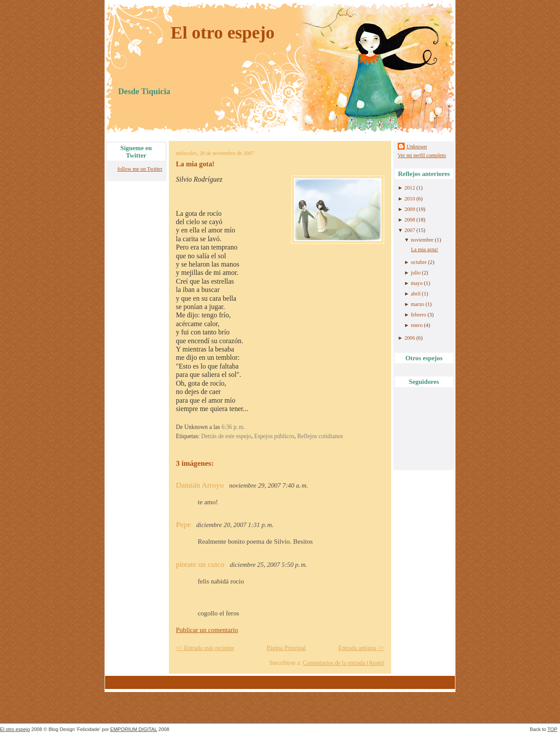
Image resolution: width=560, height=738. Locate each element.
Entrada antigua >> (361, 648)
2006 (409, 338)
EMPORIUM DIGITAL (134, 729)
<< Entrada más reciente (205, 648)
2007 (409, 230)
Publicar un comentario (207, 630)
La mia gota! (195, 164)
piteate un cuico (200, 564)
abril (416, 294)
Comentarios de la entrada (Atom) (343, 663)
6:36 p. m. (233, 427)
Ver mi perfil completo (422, 155)
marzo (417, 304)
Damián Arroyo (200, 485)
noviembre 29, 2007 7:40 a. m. (269, 485)
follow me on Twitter (140, 169)
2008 (409, 220)
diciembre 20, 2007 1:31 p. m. (235, 525)
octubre (419, 262)
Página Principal (286, 648)
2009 (409, 209)
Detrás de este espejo (226, 436)
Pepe (183, 524)
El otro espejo (223, 33)
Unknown (417, 147)
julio (416, 273)
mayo (417, 283)
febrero (418, 315)
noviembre (422, 240)
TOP (552, 729)
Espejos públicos (274, 436)
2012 (409, 188)
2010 (409, 199)
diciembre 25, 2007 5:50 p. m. (268, 565)
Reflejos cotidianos (320, 436)
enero (417, 325)
